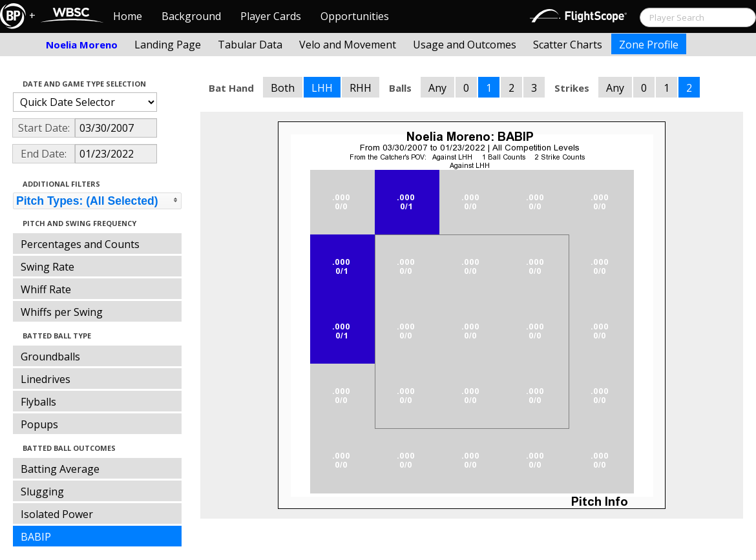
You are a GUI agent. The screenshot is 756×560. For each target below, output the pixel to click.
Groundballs (50, 357)
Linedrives (46, 379)
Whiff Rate (46, 289)
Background (191, 16)
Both (283, 88)
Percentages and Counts (80, 244)
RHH (361, 88)
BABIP (36, 537)
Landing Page (168, 45)
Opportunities (355, 16)
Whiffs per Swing (62, 312)
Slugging (42, 492)
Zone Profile (649, 45)
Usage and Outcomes (465, 45)
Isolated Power (57, 514)
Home (128, 16)
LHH (322, 88)
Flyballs (38, 402)
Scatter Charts (568, 45)
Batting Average (60, 469)
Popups (39, 424)
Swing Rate (47, 267)
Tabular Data (250, 45)
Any (437, 88)
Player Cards (271, 16)
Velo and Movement (348, 45)
